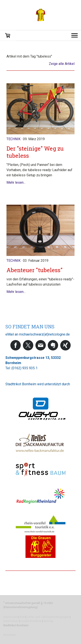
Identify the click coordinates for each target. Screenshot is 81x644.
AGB (22, 617)
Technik (13, 139)
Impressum (10, 617)
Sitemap (48, 621)
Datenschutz (11, 621)
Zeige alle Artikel (62, 64)
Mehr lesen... (16, 182)
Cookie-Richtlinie (31, 621)
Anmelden (10, 635)
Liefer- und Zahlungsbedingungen (48, 617)
